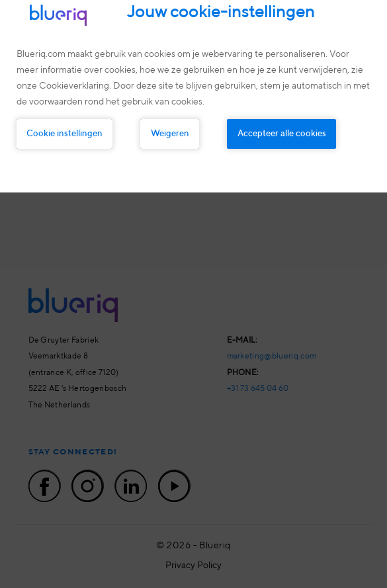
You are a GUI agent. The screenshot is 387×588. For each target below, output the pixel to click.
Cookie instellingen (64, 134)
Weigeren (170, 134)
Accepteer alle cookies (282, 134)
